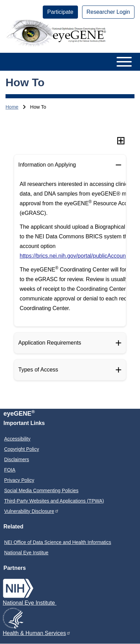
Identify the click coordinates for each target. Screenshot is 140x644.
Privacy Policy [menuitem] (19, 480)
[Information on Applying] (70, 165)
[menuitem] (60, 12)
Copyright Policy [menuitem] (22, 449)
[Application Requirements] (70, 343)
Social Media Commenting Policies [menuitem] (41, 491)
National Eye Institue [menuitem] (26, 553)
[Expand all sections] (121, 140)
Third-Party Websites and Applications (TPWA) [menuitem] (54, 501)
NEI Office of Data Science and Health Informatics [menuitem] (58, 542)
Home (12, 107)
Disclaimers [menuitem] (17, 459)
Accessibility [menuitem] (17, 439)
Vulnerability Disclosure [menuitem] (32, 511)
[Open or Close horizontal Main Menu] (70, 62)
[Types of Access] (70, 370)
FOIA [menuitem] (10, 470)
